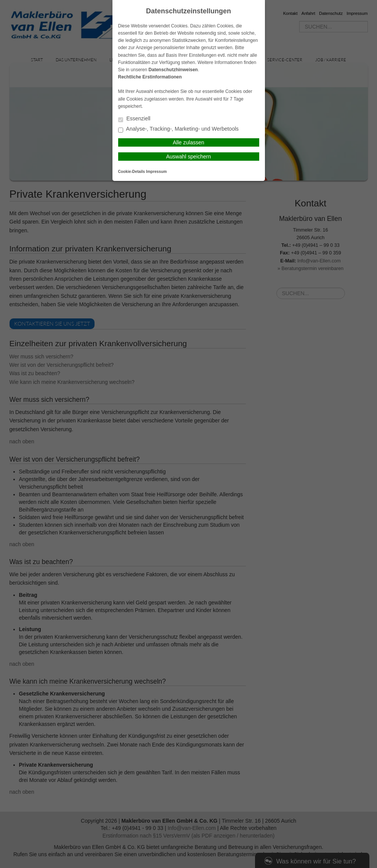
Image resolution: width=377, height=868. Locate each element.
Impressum (156, 172)
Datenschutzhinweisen (173, 70)
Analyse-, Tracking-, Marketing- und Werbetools (179, 129)
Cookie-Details (132, 172)
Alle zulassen (188, 142)
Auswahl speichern (189, 157)
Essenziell (134, 119)
